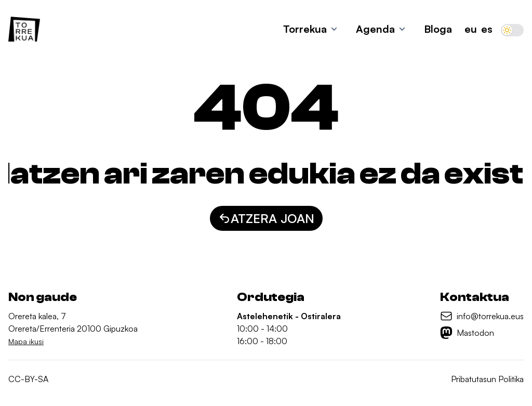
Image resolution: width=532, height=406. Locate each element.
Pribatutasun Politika (487, 379)
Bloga (438, 29)
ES (487, 29)
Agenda (375, 29)
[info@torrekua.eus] (482, 316)
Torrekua (305, 29)
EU (471, 29)
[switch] (512, 30)
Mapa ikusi (26, 341)
